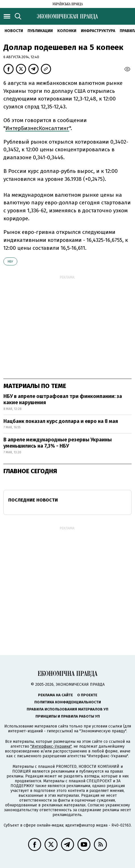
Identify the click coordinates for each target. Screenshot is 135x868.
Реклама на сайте (55, 695)
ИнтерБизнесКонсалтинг (37, 128)
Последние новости (33, 500)
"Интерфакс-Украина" (51, 746)
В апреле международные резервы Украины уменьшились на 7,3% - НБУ (58, 443)
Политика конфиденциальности (68, 702)
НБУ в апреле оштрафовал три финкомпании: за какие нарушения (63, 399)
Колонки (67, 31)
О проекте (87, 695)
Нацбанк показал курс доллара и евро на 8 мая (61, 421)
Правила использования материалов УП (67, 709)
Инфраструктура (98, 31)
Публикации (40, 31)
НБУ (10, 262)
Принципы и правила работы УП (68, 716)
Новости (14, 31)
